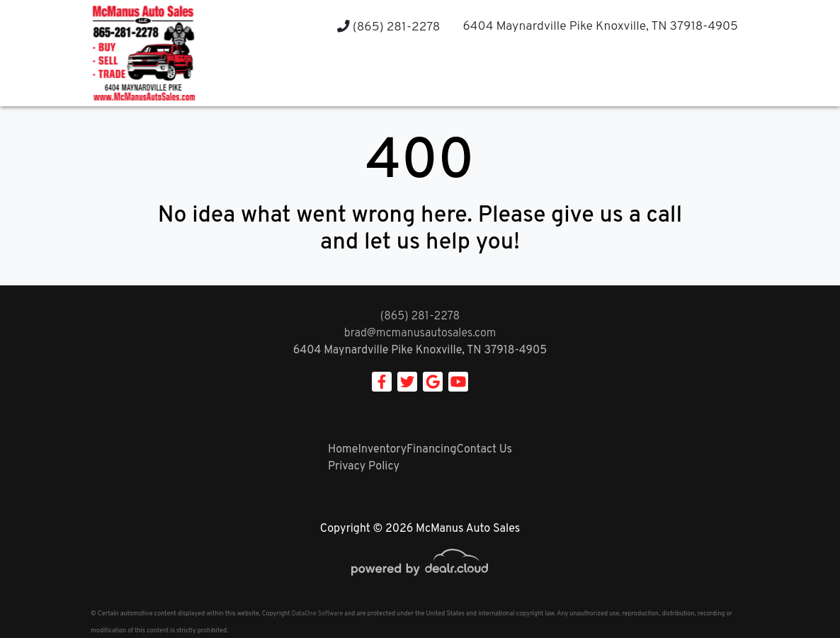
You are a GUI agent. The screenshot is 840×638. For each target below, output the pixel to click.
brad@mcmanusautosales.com (420, 334)
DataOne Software (317, 614)
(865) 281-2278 (388, 27)
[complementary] (798, 596)
